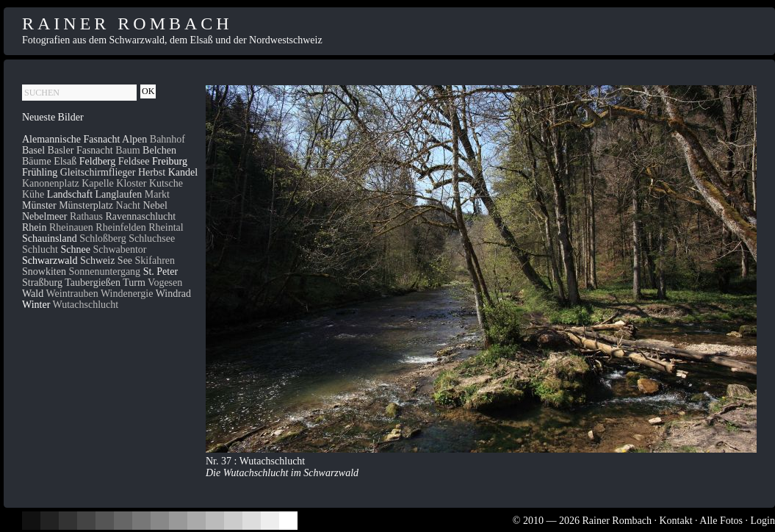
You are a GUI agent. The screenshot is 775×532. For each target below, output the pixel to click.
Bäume (37, 161)
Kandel (183, 172)
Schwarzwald (50, 260)
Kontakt (675, 521)
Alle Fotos (721, 521)
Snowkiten (44, 272)
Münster (39, 205)
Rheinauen (71, 227)
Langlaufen (119, 194)
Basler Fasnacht (80, 150)
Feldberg (98, 161)
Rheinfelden (120, 227)
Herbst (152, 172)
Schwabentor (119, 249)
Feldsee (134, 161)
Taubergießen (93, 283)
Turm (134, 283)
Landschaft (70, 194)
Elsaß (65, 161)
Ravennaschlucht (141, 216)
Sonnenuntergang (104, 272)
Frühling (40, 172)
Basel (33, 150)
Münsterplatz (86, 205)
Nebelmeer (44, 216)
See (125, 260)
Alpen (134, 139)
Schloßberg (103, 238)
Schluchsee (152, 238)
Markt (157, 194)
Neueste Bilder (53, 117)
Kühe (33, 194)
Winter (36, 305)
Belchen (159, 150)
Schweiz (97, 260)
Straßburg (42, 283)
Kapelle (98, 183)
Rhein (34, 227)
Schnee (76, 249)
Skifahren (155, 260)
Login (763, 521)
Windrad (173, 294)
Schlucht (40, 249)
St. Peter (161, 272)
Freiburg (170, 161)
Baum (127, 150)
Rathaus (86, 216)
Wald (33, 294)
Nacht (128, 205)
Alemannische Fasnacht (71, 139)
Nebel (155, 205)
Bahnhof (167, 139)
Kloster (131, 183)
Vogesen (165, 283)
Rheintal (166, 227)
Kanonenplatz (51, 183)
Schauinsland (50, 238)
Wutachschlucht (86, 305)
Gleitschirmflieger (98, 172)
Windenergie (127, 294)
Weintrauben (72, 294)
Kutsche (166, 183)
